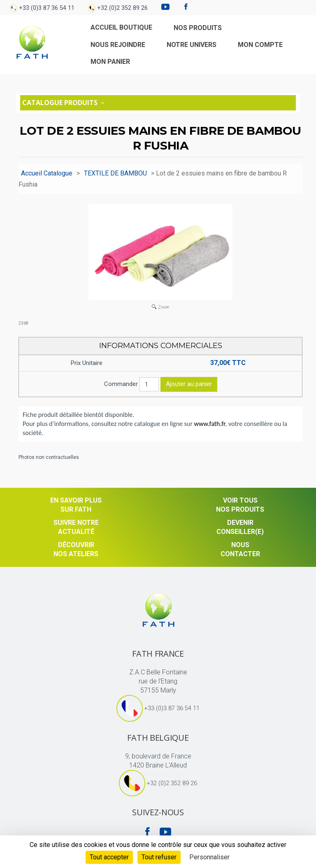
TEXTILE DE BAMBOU (115, 173)
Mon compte (260, 45)
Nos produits (198, 28)
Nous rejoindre (118, 45)
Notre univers (192, 45)
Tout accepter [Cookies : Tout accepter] (109, 857)
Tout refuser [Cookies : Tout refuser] (159, 857)
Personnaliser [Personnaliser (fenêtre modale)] (209, 857)
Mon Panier (110, 62)
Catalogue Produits (64, 103)
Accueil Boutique (121, 27)
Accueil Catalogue (47, 173)
